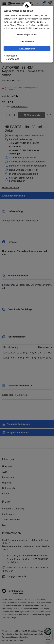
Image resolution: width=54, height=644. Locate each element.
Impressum (12, 56)
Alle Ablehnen (27, 42)
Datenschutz (12, 59)
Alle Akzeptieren (27, 49)
